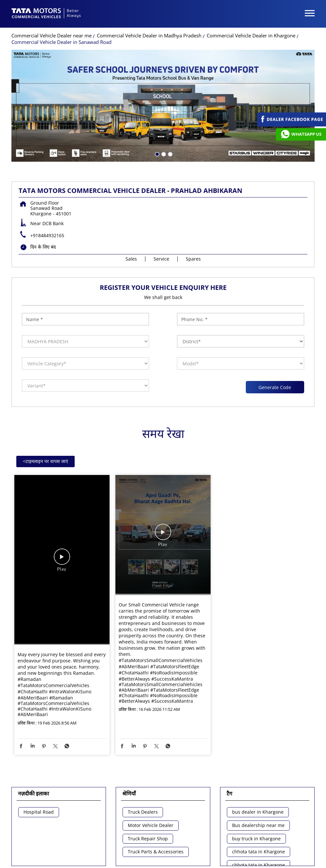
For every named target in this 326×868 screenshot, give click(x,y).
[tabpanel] (163, 69)
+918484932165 (47, 198)
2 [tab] (163, 116)
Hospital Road (39, 775)
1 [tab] (156, 116)
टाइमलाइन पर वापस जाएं (45, 424)
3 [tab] (170, 116)
